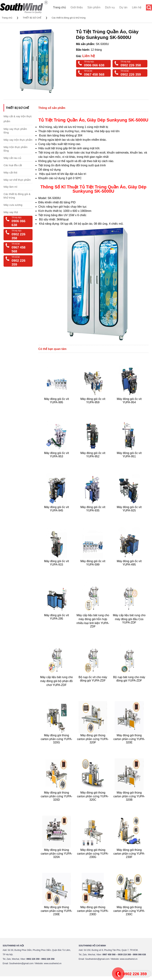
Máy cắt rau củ (12, 158)
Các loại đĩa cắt (13, 165)
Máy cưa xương (13, 205)
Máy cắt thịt (10, 172)
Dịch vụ (110, 7)
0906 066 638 (94, 65)
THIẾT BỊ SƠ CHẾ (32, 18)
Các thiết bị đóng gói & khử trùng (69, 18)
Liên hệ (137, 7)
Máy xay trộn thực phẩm (18, 140)
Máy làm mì (10, 187)
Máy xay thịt (11, 212)
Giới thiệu (77, 7)
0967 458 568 (94, 74)
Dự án (123, 7)
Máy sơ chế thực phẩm (17, 180)
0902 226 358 (131, 65)
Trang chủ (59, 7)
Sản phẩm (94, 7)
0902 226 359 (131, 74)
